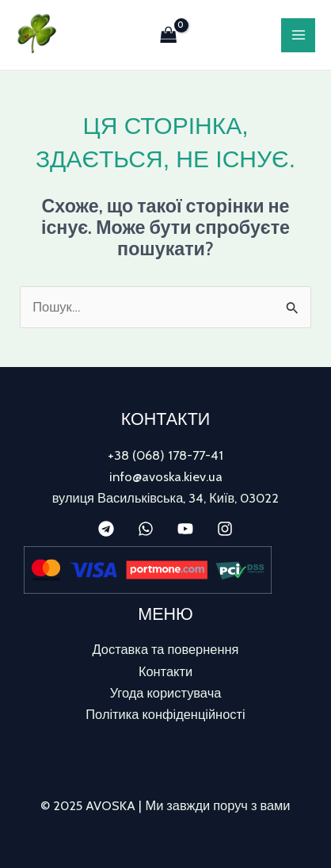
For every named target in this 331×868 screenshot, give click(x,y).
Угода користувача (166, 693)
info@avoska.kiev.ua (166, 476)
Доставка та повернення (166, 649)
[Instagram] (225, 529)
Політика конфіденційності (165, 714)
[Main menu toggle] (298, 35)
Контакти (165, 671)
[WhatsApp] (146, 529)
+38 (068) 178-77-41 (165, 455)
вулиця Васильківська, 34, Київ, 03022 (166, 498)
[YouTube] (185, 529)
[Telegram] (106, 529)
